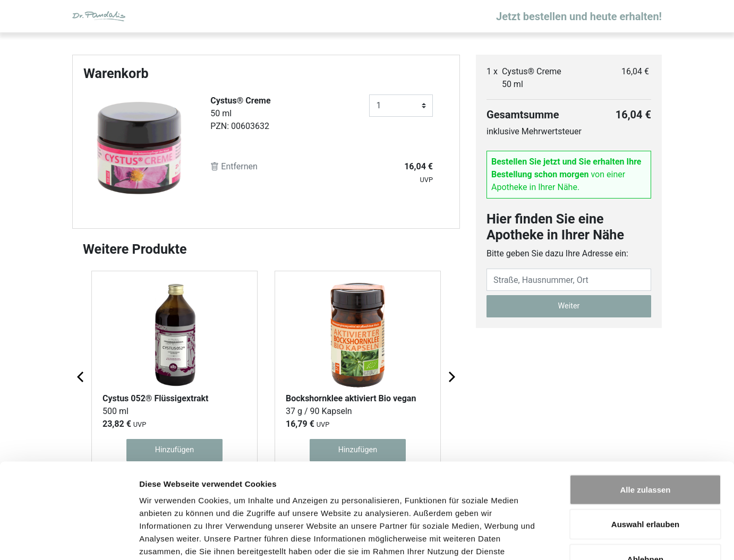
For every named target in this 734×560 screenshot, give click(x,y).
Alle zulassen (645, 421)
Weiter (569, 306)
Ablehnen (645, 490)
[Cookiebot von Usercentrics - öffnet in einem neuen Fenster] (69, 539)
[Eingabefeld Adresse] (569, 280)
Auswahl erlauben (645, 456)
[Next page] (451, 376)
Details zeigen (565, 539)
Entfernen (234, 166)
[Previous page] (81, 376)
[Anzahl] (401, 106)
